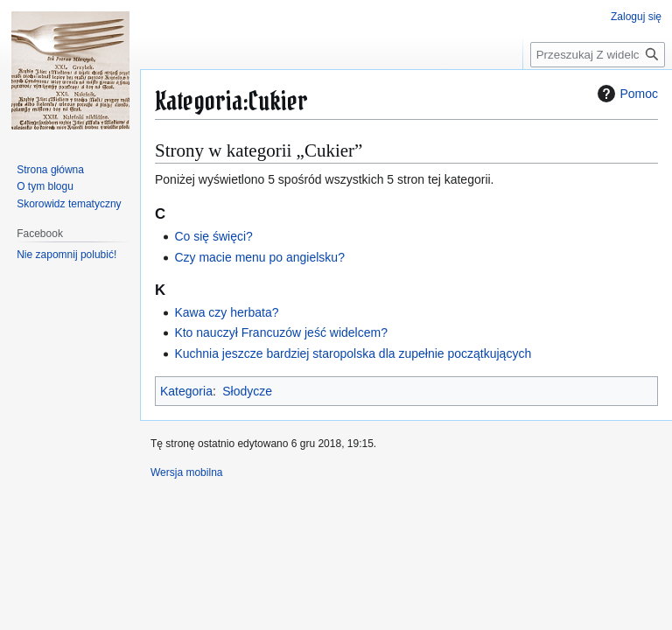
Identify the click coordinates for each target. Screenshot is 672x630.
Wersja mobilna (186, 472)
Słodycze (247, 391)
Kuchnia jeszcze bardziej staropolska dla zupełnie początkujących (353, 353)
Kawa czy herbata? (226, 312)
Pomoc (626, 94)
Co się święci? (213, 236)
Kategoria (186, 391)
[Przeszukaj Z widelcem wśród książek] (598, 55)
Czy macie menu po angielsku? (259, 257)
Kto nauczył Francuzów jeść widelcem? (281, 332)
